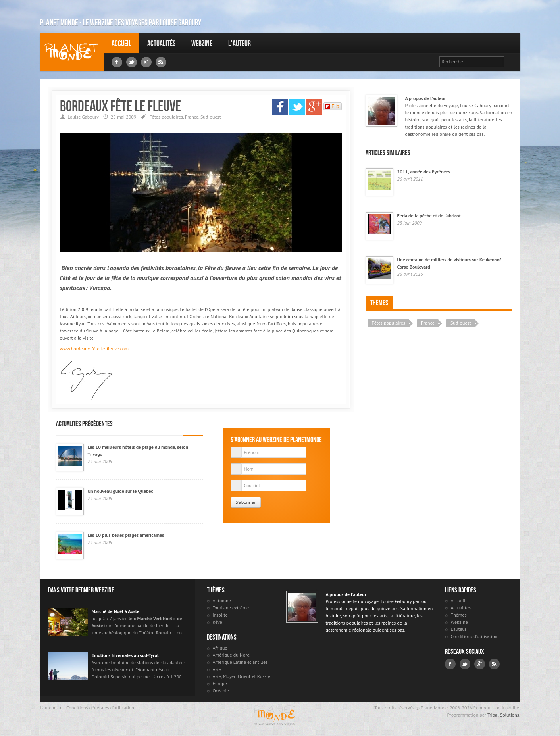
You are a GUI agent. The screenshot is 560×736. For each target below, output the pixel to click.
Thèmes (379, 303)
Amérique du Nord (231, 655)
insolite (220, 615)
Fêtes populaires (166, 117)
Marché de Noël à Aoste (116, 611)
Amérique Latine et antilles (240, 662)
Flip (332, 106)
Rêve (217, 622)
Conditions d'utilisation (474, 636)
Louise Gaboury (72, 52)
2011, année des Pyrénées (424, 172)
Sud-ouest (211, 117)
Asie (217, 669)
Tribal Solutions (503, 715)
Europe (220, 683)
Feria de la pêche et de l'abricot (429, 216)
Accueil (121, 43)
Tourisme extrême (231, 608)
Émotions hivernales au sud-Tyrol (125, 655)
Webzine (202, 43)
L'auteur (240, 43)
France (192, 117)
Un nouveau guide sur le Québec (120, 491)
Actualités (161, 43)
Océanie (221, 691)
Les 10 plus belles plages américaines (126, 535)
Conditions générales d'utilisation (100, 708)
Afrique (220, 648)
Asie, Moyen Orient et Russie (242, 676)
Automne (222, 601)
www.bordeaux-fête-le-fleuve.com (94, 349)
